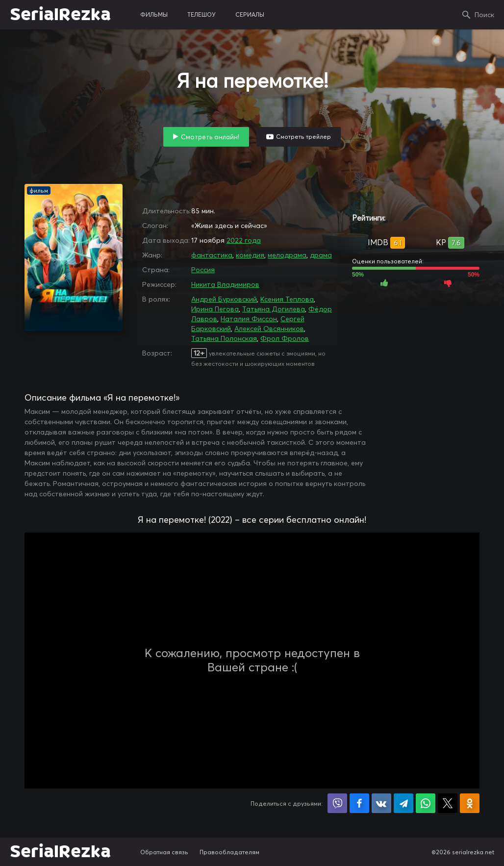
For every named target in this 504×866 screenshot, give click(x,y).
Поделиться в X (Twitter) (448, 803)
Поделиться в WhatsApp (426, 803)
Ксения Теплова (287, 299)
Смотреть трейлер (303, 137)
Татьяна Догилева (274, 309)
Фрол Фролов (285, 338)
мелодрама (287, 255)
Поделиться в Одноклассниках (470, 803)
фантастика (212, 255)
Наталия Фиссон (249, 319)
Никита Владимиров (225, 284)
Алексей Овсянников (269, 329)
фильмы (154, 14)
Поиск (484, 15)
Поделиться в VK (381, 803)
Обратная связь (164, 852)
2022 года (244, 240)
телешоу (202, 14)
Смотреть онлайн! (210, 137)
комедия (250, 255)
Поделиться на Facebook (359, 803)
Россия (203, 270)
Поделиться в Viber (337, 803)
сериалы (250, 14)
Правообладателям (229, 852)
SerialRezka (60, 15)
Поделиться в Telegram (403, 803)
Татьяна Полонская (224, 338)
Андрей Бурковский (224, 299)
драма (321, 255)
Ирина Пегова (215, 309)
